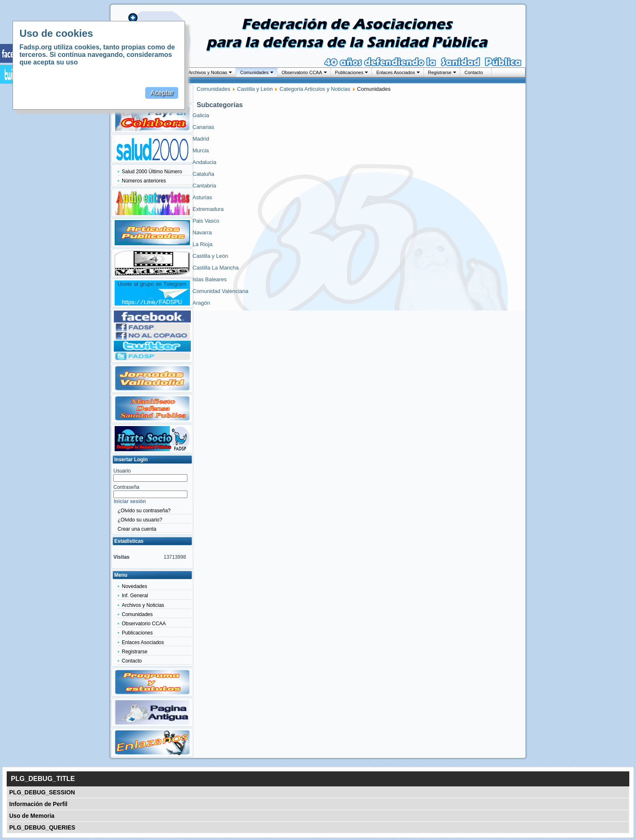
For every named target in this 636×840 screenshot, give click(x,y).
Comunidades (254, 72)
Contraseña (126, 487)
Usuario (122, 471)
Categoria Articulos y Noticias (315, 89)
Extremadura (208, 209)
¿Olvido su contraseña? (144, 511)
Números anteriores (144, 181)
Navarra (202, 232)
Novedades (135, 586)
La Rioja (203, 244)
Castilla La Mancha (216, 268)
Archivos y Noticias (208, 72)
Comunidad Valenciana (220, 291)
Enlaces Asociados (395, 72)
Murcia (201, 150)
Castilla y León (255, 89)
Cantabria (204, 186)
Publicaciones (349, 72)
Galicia (201, 115)
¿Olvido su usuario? (140, 520)
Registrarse (440, 72)
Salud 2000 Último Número (152, 172)
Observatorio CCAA (302, 72)
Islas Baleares (210, 279)
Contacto (474, 72)
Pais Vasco (206, 221)
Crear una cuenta (137, 529)
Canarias (203, 127)
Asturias (202, 197)
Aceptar (162, 93)
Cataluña (203, 174)
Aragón (201, 303)
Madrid (201, 139)
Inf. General (135, 596)
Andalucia (204, 162)
